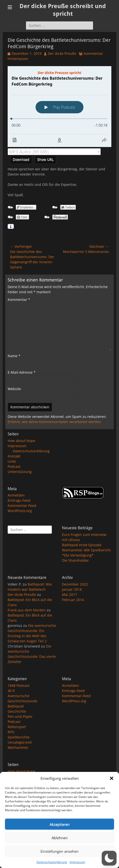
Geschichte (17, 711)
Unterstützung (20, 472)
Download (21, 159)
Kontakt (14, 456)
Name (14, 356)
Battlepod (16, 706)
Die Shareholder (75, 560)
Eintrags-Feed (19, 500)
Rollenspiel (17, 727)
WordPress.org (20, 511)
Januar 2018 (72, 589)
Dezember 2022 (75, 584)
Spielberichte (19, 737)
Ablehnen (60, 838)
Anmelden (16, 495)
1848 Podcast (19, 685)
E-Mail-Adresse (22, 372)
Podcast (14, 466)
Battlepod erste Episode (82, 545)
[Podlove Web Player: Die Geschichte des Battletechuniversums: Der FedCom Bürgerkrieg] (59, 107)
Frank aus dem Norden (27, 610)
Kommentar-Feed (22, 506)
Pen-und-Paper (20, 716)
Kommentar (19, 300)
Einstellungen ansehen (59, 851)
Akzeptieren (60, 824)
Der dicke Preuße (62, 53)
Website (14, 389)
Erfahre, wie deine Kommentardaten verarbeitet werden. (55, 422)
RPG (11, 732)
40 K (11, 691)
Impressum (77, 862)
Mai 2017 (69, 595)
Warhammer (18, 747)
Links (12, 461)
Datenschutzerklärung (52, 862)
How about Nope (21, 441)
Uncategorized (20, 742)
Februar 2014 (73, 600)
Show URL (45, 159)
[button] (112, 778)
